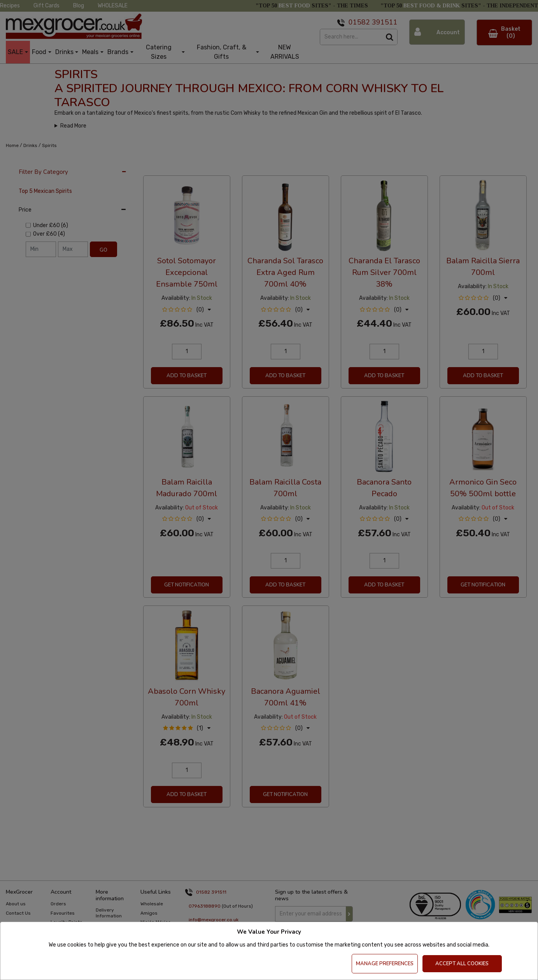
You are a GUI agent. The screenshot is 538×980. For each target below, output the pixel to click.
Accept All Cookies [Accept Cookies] (462, 964)
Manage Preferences (385, 964)
